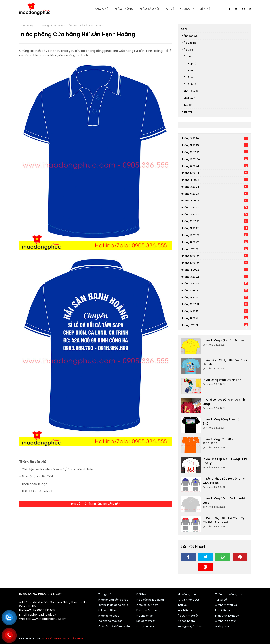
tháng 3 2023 (215, 208)
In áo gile (187, 50)
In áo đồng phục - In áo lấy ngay (62, 639)
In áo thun (187, 77)
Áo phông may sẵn (110, 621)
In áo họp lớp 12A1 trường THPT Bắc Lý (225, 461)
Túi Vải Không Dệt (188, 600)
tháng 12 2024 (215, 159)
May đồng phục (187, 594)
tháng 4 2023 (215, 201)
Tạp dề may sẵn (146, 621)
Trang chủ (25, 26)
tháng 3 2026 (215, 138)
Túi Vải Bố (221, 600)
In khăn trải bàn (191, 91)
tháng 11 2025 (215, 145)
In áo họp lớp (189, 64)
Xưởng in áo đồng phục (113, 605)
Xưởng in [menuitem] (187, 9)
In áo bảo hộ (189, 43)
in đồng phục (144, 616)
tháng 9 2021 (215, 311)
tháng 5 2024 (215, 173)
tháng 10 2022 (215, 235)
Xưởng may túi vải (226, 605)
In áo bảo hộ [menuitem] (149, 9)
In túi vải (186, 112)
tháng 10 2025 (215, 152)
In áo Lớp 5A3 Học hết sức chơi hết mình (225, 362)
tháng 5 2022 (215, 263)
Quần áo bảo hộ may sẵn (114, 626)
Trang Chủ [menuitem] (100, 9)
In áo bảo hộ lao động (150, 600)
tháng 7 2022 (215, 249)
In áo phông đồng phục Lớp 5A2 (222, 421)
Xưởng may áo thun (190, 626)
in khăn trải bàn (108, 610)
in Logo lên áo (145, 626)
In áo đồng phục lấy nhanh (222, 380)
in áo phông (41, 26)
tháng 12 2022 (215, 221)
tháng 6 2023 (215, 194)
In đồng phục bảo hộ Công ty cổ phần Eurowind (224, 520)
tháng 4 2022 (215, 270)
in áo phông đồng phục (113, 600)
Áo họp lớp (222, 626)
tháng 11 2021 (215, 297)
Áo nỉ (184, 29)
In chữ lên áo (190, 84)
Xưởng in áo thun (226, 621)
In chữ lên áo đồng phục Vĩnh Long (224, 402)
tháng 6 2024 (215, 166)
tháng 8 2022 (215, 242)
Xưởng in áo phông (148, 610)
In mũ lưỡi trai (190, 98)
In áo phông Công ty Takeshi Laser (224, 500)
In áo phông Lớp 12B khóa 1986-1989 (221, 441)
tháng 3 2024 (215, 187)
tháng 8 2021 (215, 318)
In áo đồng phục (109, 616)
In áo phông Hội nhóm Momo (223, 340)
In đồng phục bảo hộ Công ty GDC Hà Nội (224, 481)
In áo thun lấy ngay (227, 616)
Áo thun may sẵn (188, 616)
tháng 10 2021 (215, 304)
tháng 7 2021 (215, 325)
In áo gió (187, 57)
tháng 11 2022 (215, 228)
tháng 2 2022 (215, 284)
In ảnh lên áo (189, 36)
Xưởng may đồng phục (230, 594)
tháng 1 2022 (215, 291)
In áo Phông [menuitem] (124, 9)
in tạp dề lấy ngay (147, 605)
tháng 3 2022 (215, 277)
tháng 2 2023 (215, 214)
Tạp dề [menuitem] (169, 9)
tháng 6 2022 (215, 256)
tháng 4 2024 (215, 180)
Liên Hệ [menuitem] (205, 9)
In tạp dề (186, 105)
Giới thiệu (142, 594)
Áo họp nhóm (186, 621)
